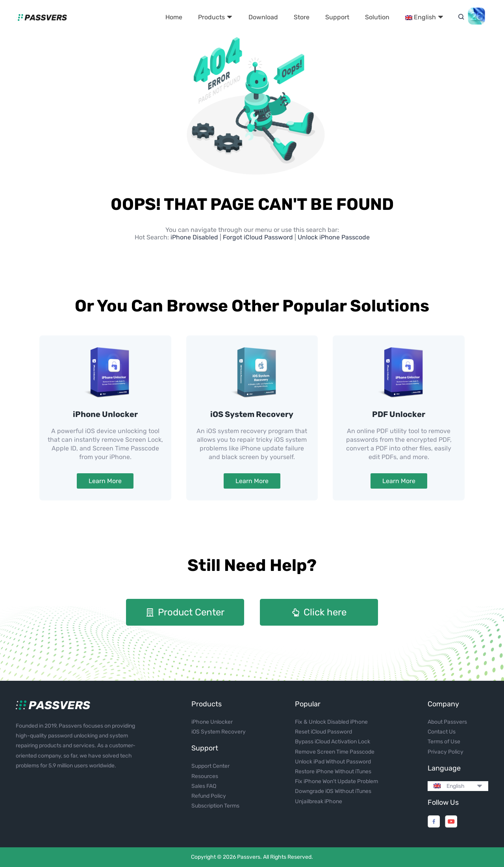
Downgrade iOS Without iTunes (333, 791)
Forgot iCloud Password (258, 237)
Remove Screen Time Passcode (335, 752)
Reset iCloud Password (323, 732)
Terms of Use (444, 742)
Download (263, 17)
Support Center (210, 766)
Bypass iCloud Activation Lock (333, 742)
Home (174, 17)
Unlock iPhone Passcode (334, 237)
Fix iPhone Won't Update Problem (336, 781)
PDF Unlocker (399, 414)
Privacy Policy (446, 752)
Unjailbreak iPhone (319, 801)
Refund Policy (209, 796)
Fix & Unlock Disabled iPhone (331, 722)
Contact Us (442, 732)
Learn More (105, 481)
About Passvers (447, 722)
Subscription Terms (215, 806)
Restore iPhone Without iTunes (333, 772)
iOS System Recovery (252, 414)
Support (337, 17)
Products (215, 17)
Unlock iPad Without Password (333, 762)
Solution (377, 17)
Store (302, 17)
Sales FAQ (204, 786)
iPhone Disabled (195, 237)
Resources (205, 776)
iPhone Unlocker (105, 414)
